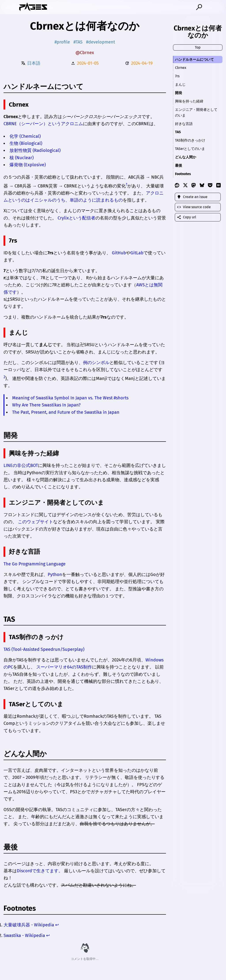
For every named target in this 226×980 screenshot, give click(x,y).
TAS (178, 132)
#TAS (78, 42)
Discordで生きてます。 (40, 871)
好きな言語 (184, 124)
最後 (179, 165)
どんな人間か (186, 157)
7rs (177, 76)
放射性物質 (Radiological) (35, 150)
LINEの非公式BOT (21, 465)
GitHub (119, 253)
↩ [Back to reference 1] (57, 925)
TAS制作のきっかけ (190, 140)
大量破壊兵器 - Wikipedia (29, 925)
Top (198, 47)
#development (101, 42)
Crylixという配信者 (76, 218)
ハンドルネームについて (194, 59)
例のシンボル (96, 363)
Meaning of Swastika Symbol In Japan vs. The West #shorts (70, 398)
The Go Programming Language (35, 564)
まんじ (180, 84)
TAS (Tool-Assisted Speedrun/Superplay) (44, 649)
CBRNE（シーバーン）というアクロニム (43, 124)
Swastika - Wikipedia (24, 935)
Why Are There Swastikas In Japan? (46, 405)
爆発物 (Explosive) (28, 165)
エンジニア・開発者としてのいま (196, 112)
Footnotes (183, 174)
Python (55, 574)
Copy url (186, 217)
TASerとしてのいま (190, 149)
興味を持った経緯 (189, 101)
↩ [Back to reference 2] (48, 935)
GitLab (137, 253)
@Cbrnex (85, 53)
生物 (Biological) (26, 143)
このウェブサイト (36, 522)
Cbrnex (181, 68)
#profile (62, 42)
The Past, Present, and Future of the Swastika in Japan (66, 412)
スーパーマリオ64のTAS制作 (64, 667)
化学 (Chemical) (25, 136)
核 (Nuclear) (22, 158)
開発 (179, 93)
